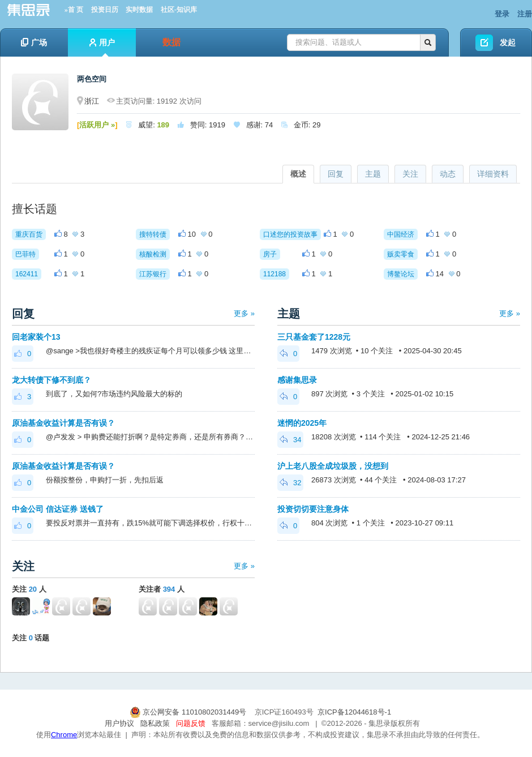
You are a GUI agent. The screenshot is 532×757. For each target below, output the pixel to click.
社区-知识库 (179, 10)
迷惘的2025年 (302, 423)
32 (290, 483)
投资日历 (105, 10)
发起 (508, 42)
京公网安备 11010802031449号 (189, 712)
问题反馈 (191, 723)
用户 (102, 47)
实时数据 (139, 10)
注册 (525, 14)
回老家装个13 (36, 337)
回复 (336, 174)
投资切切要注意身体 (313, 509)
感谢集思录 (297, 380)
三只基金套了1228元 (314, 337)
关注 (410, 174)
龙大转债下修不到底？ (52, 380)
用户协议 (119, 723)
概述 (298, 174)
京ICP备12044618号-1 (354, 712)
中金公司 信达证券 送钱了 (58, 509)
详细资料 (493, 174)
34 (290, 440)
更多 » (244, 313)
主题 (373, 174)
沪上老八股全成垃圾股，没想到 (333, 466)
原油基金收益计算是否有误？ (63, 423)
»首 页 (74, 10)
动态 (448, 174)
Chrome (64, 735)
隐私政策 (155, 723)
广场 (34, 42)
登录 (502, 14)
